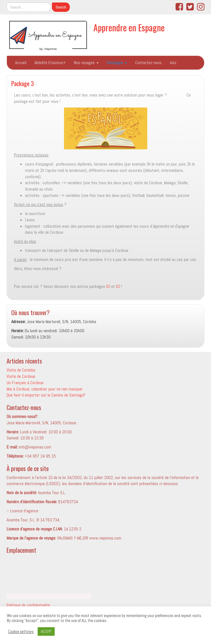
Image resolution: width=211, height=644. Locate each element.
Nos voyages (86, 63)
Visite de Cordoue (21, 376)
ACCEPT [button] (46, 631)
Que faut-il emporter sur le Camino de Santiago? (46, 395)
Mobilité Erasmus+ (50, 63)
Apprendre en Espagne (129, 27)
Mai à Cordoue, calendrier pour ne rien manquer (45, 389)
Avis (173, 63)
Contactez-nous (148, 63)
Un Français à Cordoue (25, 383)
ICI (108, 286)
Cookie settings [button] (21, 632)
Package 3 (23, 83)
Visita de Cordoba (21, 370)
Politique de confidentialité (29, 605)
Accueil (21, 63)
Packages (117, 63)
